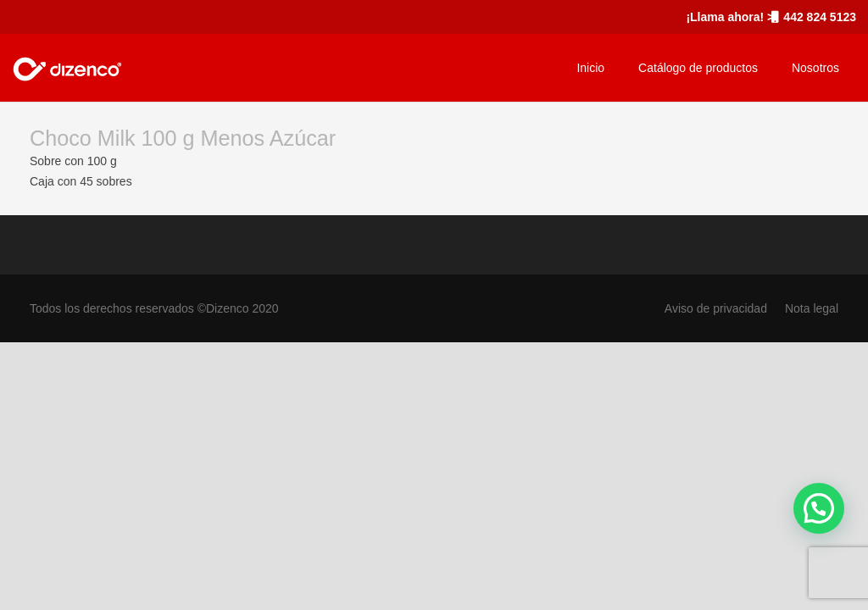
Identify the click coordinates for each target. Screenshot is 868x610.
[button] (819, 508)
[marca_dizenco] (67, 68)
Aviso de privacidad (716, 308)
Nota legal (812, 308)
